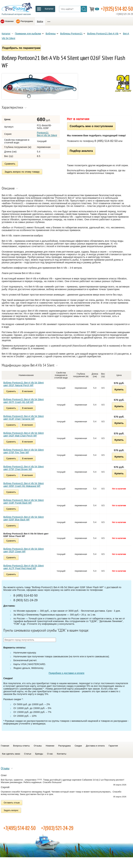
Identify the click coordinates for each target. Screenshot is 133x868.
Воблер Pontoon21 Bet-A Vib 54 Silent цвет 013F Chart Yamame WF (23, 418)
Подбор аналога (81, 151)
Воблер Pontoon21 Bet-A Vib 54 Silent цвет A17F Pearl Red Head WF (23, 567)
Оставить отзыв (12, 803)
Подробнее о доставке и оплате (66, 673)
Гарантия (113, 746)
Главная (5, 746)
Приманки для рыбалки (28, 34)
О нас (50, 754)
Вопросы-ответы (21, 746)
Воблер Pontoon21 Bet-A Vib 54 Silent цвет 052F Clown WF (23, 550)
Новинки (9, 21)
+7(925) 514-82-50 (117, 9)
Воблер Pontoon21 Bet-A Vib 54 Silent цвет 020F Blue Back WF (23, 518)
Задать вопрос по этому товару (22, 172)
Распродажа (27, 21)
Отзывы (38, 746)
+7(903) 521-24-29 (57, 828)
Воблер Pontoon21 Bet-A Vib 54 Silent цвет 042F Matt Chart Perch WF (23, 434)
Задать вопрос (11, 810)
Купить (119, 389)
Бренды (39, 754)
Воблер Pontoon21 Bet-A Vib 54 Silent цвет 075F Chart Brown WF (23, 468)
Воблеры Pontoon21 (71, 34)
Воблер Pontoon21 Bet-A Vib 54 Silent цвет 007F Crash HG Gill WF (23, 401)
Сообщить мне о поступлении (91, 126)
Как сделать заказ (11, 754)
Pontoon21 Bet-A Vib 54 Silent (47, 134)
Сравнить (10, 164)
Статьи (28, 754)
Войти (40, 21)
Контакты (62, 754)
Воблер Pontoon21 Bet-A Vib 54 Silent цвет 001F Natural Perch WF (23, 384)
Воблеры (51, 34)
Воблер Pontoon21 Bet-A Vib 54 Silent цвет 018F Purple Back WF (23, 501)
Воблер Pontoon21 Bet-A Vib (103, 34)
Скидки (78, 746)
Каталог (6, 34)
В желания (28, 391)
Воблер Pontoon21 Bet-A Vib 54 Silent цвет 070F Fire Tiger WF (23, 451)
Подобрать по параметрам (21, 48)
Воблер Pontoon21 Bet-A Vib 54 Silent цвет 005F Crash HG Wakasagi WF (23, 485)
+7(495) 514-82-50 (20, 828)
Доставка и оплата (95, 746)
